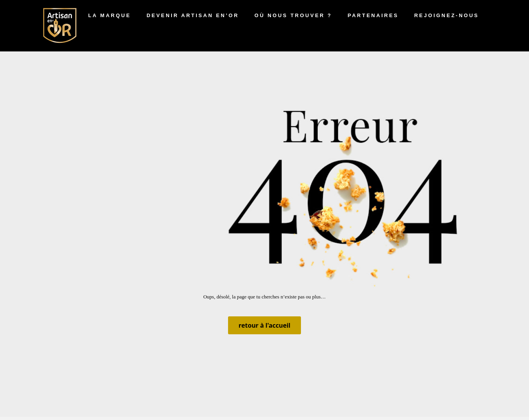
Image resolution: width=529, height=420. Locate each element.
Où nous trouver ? (293, 15)
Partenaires (373, 15)
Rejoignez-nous (446, 15)
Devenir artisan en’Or (193, 15)
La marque (110, 15)
